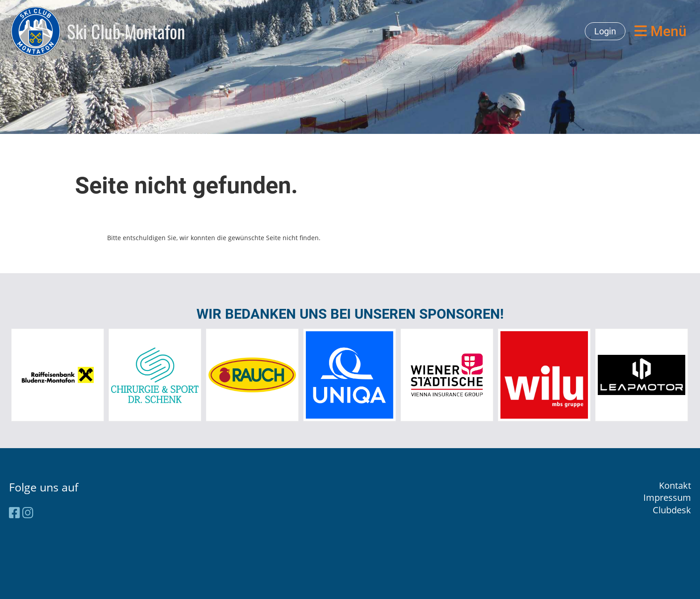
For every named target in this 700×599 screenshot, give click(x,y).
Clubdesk (672, 510)
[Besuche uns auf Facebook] (15, 512)
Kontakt (675, 485)
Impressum (667, 497)
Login (605, 31)
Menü (660, 31)
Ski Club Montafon (126, 31)
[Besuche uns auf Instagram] (28, 512)
